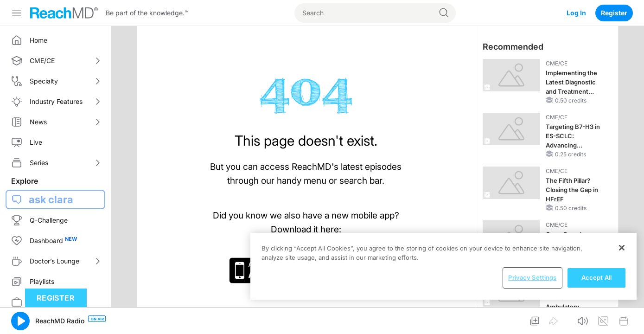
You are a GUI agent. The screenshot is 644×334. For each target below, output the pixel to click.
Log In (576, 13)
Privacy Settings (532, 277)
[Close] (622, 248)
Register (614, 13)
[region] (443, 266)
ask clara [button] (51, 199)
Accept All (596, 277)
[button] (20, 321)
